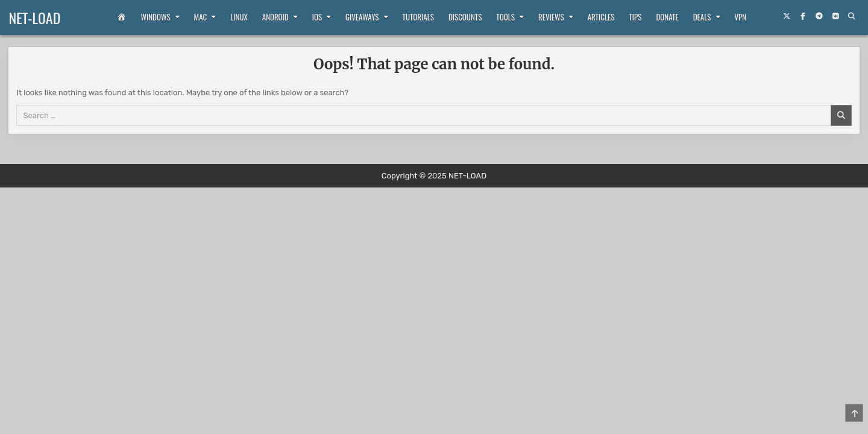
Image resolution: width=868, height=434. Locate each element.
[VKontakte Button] (835, 16)
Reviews (551, 17)
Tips (636, 17)
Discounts (465, 17)
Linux (239, 17)
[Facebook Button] (802, 16)
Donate (667, 17)
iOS (317, 17)
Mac (201, 17)
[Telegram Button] (819, 16)
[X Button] (786, 16)
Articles (601, 17)
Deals (702, 17)
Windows (156, 17)
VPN (741, 17)
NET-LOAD (34, 17)
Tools (505, 17)
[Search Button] (851, 16)
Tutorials (418, 17)
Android (275, 17)
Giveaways (362, 17)
